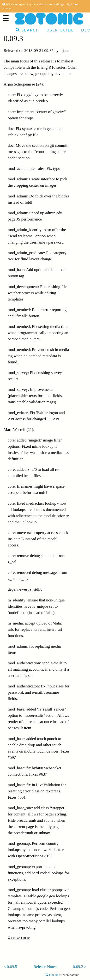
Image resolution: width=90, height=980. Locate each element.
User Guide (60, 30)
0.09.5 (12, 967)
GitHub (52, 975)
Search (27, 30)
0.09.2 (78, 967)
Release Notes (45, 967)
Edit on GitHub (19, 938)
